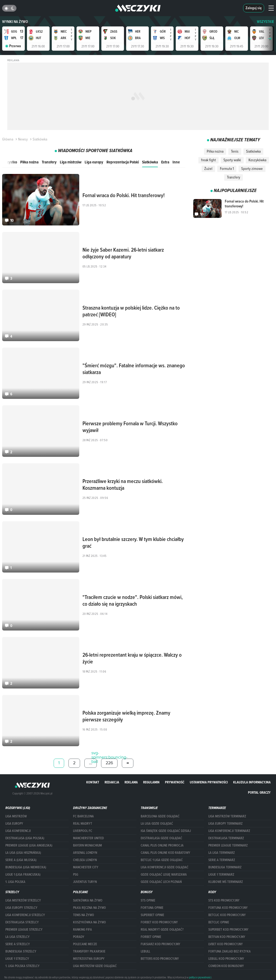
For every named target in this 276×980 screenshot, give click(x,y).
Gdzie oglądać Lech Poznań (161, 882)
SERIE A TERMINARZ (222, 860)
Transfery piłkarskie (89, 951)
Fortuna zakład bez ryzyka (230, 951)
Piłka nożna (29, 162)
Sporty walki (232, 160)
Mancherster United (88, 838)
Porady (79, 937)
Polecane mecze (85, 944)
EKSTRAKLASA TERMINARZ (226, 838)
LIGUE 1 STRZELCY (17, 959)
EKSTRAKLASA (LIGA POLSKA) (25, 838)
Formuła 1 (227, 169)
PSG (76, 875)
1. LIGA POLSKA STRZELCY (23, 966)
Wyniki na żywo (15, 22)
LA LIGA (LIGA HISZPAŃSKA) (23, 853)
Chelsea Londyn (85, 860)
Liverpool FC (83, 831)
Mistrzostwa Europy (89, 959)
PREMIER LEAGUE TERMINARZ (228, 845)
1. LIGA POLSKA (15, 882)
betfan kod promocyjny (227, 937)
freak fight (208, 160)
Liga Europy (14, 824)
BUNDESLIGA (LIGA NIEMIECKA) (26, 867)
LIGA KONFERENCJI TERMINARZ (229, 831)
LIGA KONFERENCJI (18, 831)
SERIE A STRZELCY (18, 944)
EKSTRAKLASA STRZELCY (22, 922)
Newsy (21, 139)
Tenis (235, 151)
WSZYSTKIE (265, 22)
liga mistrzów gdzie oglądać (95, 966)
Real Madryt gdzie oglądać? (162, 930)
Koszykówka (257, 160)
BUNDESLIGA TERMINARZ (225, 867)
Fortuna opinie (152, 908)
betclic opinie (219, 922)
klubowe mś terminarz (226, 882)
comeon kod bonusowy (226, 966)
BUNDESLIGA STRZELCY (21, 951)
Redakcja (112, 782)
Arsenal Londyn (85, 853)
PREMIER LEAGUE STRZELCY (24, 930)
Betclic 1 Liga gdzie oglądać (162, 860)
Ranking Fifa (82, 930)
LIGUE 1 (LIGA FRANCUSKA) (23, 875)
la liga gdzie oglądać (157, 824)
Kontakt (93, 782)
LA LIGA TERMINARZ (222, 853)
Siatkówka (150, 162)
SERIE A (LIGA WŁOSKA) (21, 860)
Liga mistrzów (71, 162)
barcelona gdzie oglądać (160, 816)
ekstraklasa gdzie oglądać (161, 838)
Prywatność (175, 782)
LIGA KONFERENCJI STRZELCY (25, 915)
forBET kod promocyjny (159, 922)
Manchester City (86, 867)
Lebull (145, 951)
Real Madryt (83, 824)
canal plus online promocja (162, 845)
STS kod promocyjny (224, 900)
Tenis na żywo (84, 915)
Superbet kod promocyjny (228, 930)
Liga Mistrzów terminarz (227, 816)
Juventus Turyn (85, 882)
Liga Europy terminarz (225, 824)
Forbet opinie (151, 937)
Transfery (49, 162)
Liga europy (94, 162)
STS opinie (148, 900)
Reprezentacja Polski (123, 162)
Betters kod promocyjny (160, 959)
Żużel (208, 169)
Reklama (131, 782)
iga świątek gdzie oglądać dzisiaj (166, 831)
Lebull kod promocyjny (226, 959)
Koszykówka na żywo (89, 922)
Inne (176, 162)
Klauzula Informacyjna (252, 782)
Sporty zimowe (252, 169)
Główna (8, 139)
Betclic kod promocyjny (227, 915)
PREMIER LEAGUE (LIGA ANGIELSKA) (29, 845)
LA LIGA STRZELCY (18, 937)
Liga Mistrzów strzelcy (23, 900)
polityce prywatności (200, 977)
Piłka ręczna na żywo (89, 908)
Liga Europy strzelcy (21, 908)
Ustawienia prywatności (209, 782)
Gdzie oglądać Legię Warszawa (164, 875)
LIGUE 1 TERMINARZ (221, 875)
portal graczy (259, 792)
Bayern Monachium (87, 845)
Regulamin (151, 782)
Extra (165, 162)
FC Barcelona (83, 816)
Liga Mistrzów (16, 816)
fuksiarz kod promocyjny (161, 944)
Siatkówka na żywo (88, 900)
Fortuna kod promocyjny (228, 908)
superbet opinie (152, 915)
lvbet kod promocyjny (226, 944)
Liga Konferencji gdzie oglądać (165, 867)
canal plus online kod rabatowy (165, 853)
